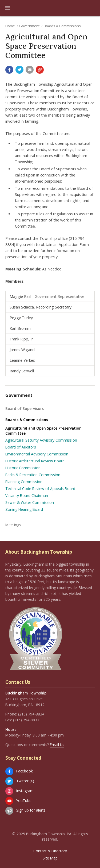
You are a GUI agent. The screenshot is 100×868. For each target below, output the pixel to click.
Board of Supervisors (25, 408)
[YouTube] (9, 801)
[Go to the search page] (91, 8)
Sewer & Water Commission (30, 502)
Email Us (57, 745)
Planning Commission (24, 482)
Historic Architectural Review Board (35, 461)
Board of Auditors (21, 447)
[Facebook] (9, 771)
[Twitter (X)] (9, 781)
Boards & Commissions (62, 26)
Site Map (50, 858)
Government (29, 26)
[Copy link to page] (40, 70)
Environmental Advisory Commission (37, 454)
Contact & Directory (50, 851)
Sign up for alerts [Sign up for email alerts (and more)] (31, 810)
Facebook (25, 771)
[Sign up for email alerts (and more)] (9, 811)
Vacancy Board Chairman (27, 495)
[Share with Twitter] (19, 70)
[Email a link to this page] (30, 70)
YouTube (24, 801)
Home (10, 26)
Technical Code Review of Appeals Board (40, 489)
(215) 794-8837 (26, 720)
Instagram (25, 791)
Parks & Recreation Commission (33, 475)
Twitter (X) (25, 781)
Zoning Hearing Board (24, 509)
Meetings (13, 525)
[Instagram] (9, 791)
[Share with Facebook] (9, 70)
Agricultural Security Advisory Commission (41, 440)
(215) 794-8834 (31, 714)
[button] (8, 8)
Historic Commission (23, 468)
